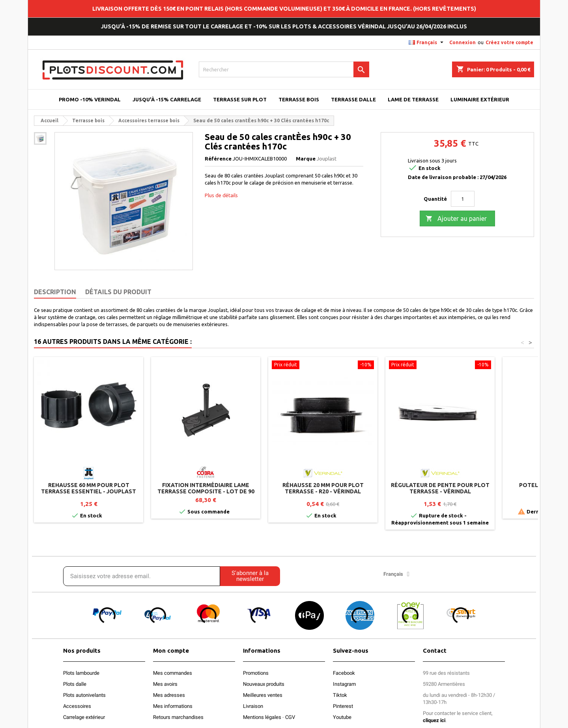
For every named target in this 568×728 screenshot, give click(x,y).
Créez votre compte (509, 42)
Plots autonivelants (84, 695)
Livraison (253, 706)
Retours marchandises (178, 717)
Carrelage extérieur (84, 717)
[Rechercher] (284, 69)
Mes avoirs (165, 684)
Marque (306, 159)
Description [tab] (55, 292)
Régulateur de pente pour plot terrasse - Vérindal (440, 488)
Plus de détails (221, 195)
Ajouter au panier (456, 219)
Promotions (256, 673)
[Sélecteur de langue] (427, 43)
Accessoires (77, 706)
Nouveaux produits (264, 684)
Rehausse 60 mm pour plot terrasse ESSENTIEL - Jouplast (89, 488)
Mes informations (173, 706)
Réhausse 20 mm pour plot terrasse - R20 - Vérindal (323, 488)
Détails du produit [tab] (118, 292)
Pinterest (343, 706)
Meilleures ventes (263, 695)
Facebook (344, 673)
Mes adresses (169, 695)
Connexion (462, 42)
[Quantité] (463, 199)
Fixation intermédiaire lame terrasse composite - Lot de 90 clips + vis (206, 491)
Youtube (342, 717)
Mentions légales (262, 717)
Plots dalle (75, 684)
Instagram (344, 684)
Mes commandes (173, 673)
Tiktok (340, 695)
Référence (218, 159)
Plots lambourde (81, 673)
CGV (290, 717)
